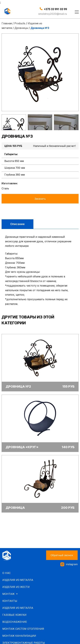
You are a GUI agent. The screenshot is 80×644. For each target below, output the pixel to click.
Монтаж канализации (19, 636)
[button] (62, 555)
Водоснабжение (15, 622)
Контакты (10, 601)
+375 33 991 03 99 (55, 9)
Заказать (40, 199)
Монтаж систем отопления (23, 629)
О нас (6, 573)
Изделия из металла (18, 580)
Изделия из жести (16, 587)
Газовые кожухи (14, 615)
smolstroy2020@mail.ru (53, 14)
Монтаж (11, 594)
